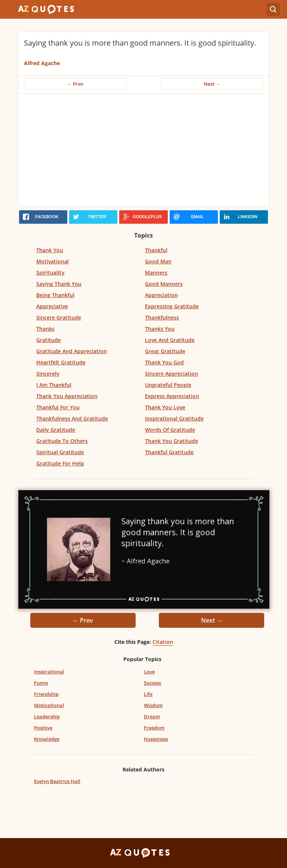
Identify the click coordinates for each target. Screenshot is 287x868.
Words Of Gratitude (170, 430)
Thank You (50, 250)
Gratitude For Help (60, 463)
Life (148, 694)
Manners (156, 273)
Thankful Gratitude (169, 452)
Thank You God (164, 362)
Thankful (156, 250)
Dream (152, 716)
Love (149, 672)
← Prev (75, 84)
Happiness (156, 739)
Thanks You (160, 329)
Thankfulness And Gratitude (72, 418)
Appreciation (161, 295)
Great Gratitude (165, 351)
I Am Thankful (54, 385)
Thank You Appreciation (67, 396)
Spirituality (50, 273)
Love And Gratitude (170, 340)
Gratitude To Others (62, 441)
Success (152, 683)
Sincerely (48, 374)
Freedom (154, 728)
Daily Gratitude (56, 430)
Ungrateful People (168, 385)
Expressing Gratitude (172, 306)
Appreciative (52, 306)
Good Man (158, 261)
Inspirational (49, 672)
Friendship (46, 694)
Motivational (53, 261)
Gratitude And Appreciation (72, 351)
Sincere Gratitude (59, 317)
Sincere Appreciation (172, 374)
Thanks (45, 329)
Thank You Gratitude (172, 441)
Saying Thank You (59, 284)
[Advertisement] (143, 150)
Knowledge (47, 739)
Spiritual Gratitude (60, 452)
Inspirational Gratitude (174, 418)
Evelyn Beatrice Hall (57, 781)
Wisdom (153, 705)
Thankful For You (58, 407)
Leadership (47, 716)
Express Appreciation (172, 396)
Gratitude (49, 340)
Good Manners (164, 284)
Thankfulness (162, 317)
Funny (41, 683)
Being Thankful (55, 295)
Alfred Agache (42, 63)
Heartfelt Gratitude (61, 362)
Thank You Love (165, 407)
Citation (163, 642)
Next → (212, 84)
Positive (43, 728)
